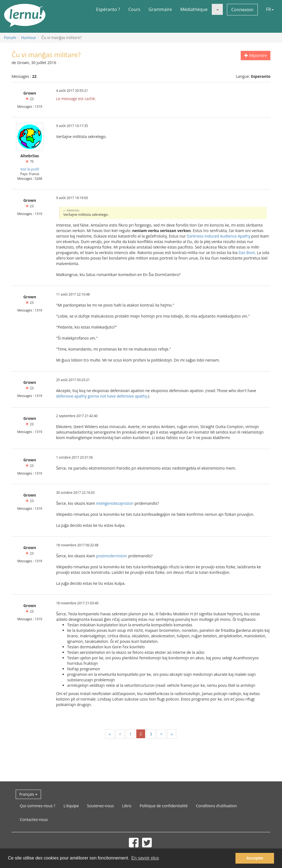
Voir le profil (30, 169)
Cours (134, 9)
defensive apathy (71, 396)
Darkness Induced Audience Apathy (219, 236)
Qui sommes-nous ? (38, 806)
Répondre (256, 55)
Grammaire (160, 9)
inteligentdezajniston (115, 503)
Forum (10, 38)
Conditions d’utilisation (216, 806)
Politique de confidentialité (164, 806)
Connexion (242, 10)
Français (28, 794)
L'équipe (71, 806)
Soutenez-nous (100, 806)
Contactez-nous (34, 819)
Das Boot (247, 253)
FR (270, 9)
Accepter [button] (255, 858)
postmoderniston (112, 556)
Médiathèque (194, 9)
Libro (127, 806)
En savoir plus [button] (145, 858)
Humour (29, 38)
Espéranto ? (108, 9)
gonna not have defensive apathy (117, 396)
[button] (217, 9)
